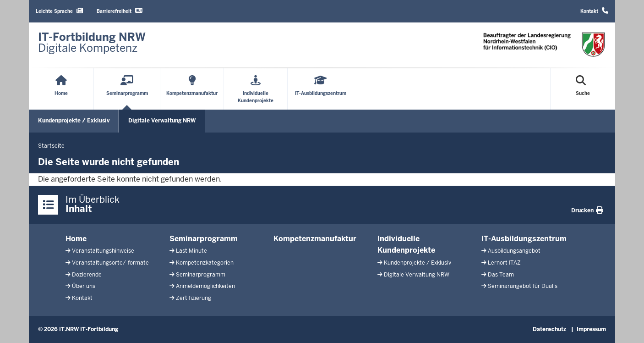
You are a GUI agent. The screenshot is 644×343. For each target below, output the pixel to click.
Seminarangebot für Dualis (523, 286)
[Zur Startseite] (92, 43)
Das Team (501, 275)
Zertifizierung (194, 298)
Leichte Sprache (59, 11)
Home (76, 239)
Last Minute (191, 251)
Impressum (591, 329)
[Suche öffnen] (583, 89)
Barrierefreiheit (120, 11)
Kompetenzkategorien (205, 263)
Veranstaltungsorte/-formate (110, 263)
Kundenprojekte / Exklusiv (74, 121)
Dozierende (87, 275)
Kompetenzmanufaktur (315, 239)
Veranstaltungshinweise (103, 251)
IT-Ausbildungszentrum (524, 239)
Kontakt (594, 11)
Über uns (84, 286)
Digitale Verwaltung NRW (162, 121)
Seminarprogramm (204, 239)
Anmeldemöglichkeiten (205, 286)
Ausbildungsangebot (514, 251)
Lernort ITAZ (504, 263)
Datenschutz (549, 329)
